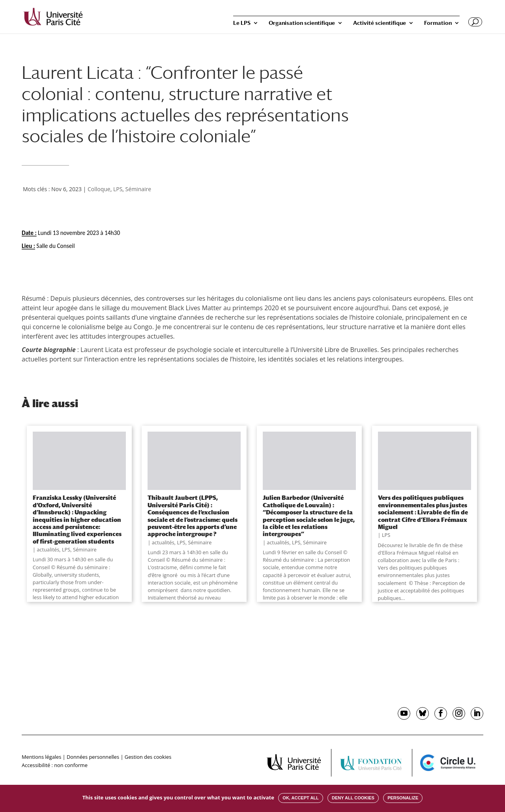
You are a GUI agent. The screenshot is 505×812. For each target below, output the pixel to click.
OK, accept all (300, 798)
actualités (48, 549)
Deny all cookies (353, 798)
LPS (118, 189)
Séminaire (138, 189)
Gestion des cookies (148, 757)
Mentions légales (41, 757)
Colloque (99, 189)
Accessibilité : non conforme (55, 765)
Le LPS (242, 23)
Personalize (403, 798)
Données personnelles (93, 757)
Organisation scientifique (302, 23)
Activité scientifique (380, 23)
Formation (438, 23)
